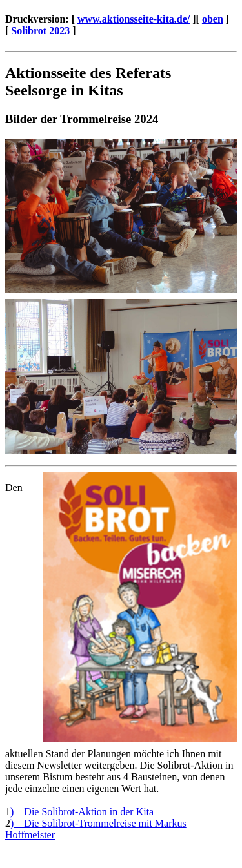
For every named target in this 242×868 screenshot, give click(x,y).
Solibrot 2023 (40, 31)
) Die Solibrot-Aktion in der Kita (82, 812)
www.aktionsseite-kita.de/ (134, 19)
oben (213, 19)
